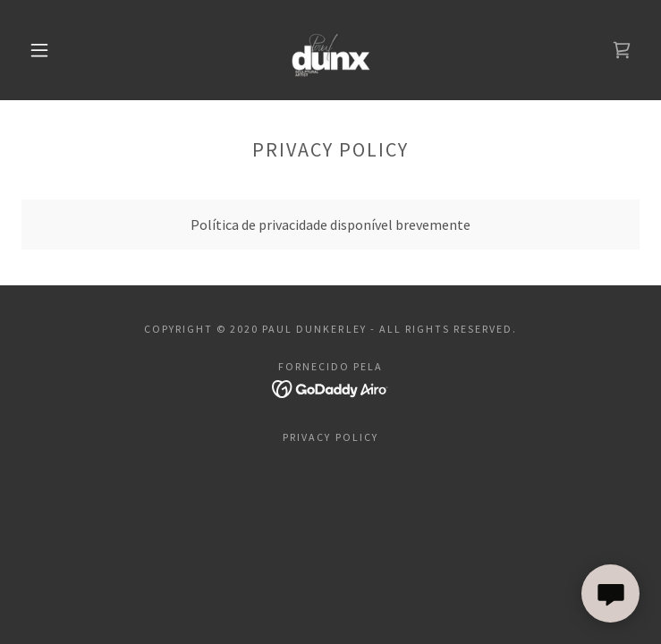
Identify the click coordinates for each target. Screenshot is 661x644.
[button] (52, 50)
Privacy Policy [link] (330, 437)
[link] (330, 50)
